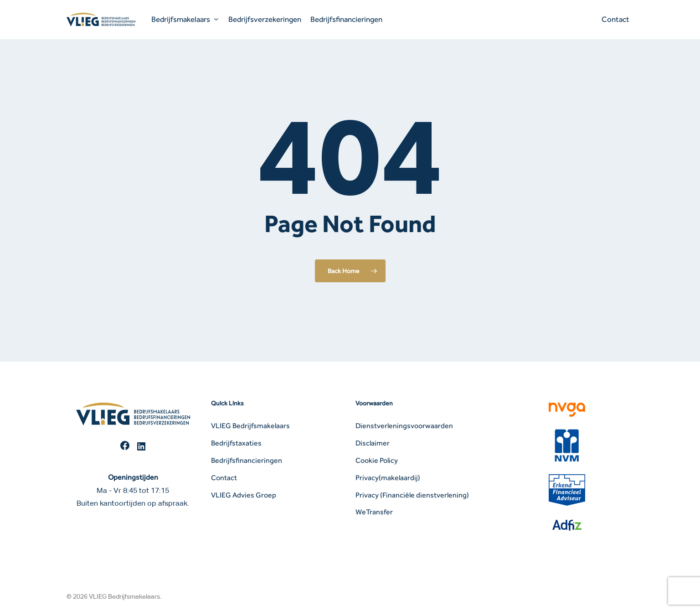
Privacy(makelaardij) (388, 478)
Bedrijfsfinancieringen (247, 460)
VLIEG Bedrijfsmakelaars (250, 426)
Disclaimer (373, 443)
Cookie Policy (377, 460)
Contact (224, 478)
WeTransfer (374, 512)
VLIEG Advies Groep (244, 495)
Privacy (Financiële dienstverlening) (412, 495)
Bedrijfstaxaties (236, 443)
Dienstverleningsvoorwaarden (404, 426)
